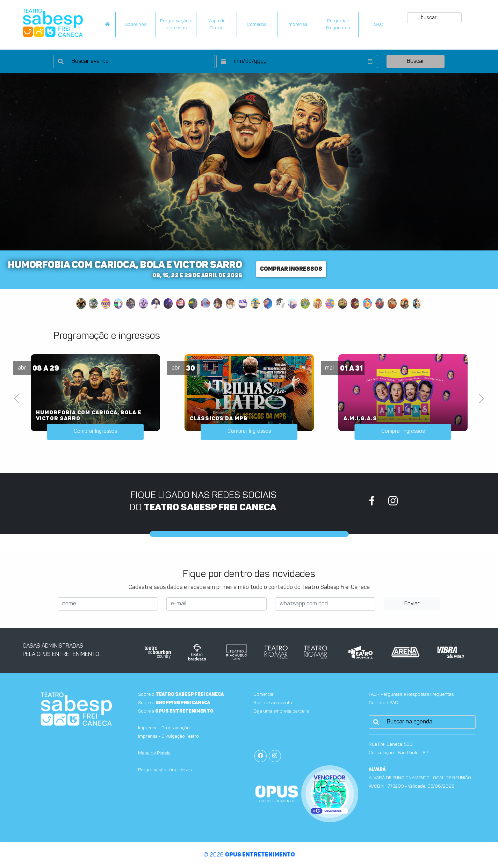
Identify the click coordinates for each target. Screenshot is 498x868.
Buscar (416, 61)
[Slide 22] (342, 304)
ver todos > (431, 335)
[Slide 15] (255, 304)
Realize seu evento (273, 703)
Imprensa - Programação (164, 728)
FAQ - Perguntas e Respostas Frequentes (411, 695)
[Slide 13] (230, 304)
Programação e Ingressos (176, 25)
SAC (378, 25)
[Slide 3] (106, 304)
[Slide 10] (193, 304)
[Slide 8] (168, 304)
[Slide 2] (93, 304)
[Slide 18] (293, 304)
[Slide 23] (355, 304)
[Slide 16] (268, 304)
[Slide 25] (380, 304)
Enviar (412, 604)
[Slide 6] (143, 304)
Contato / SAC (383, 703)
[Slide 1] (81, 304)
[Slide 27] (405, 304)
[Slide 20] (318, 304)
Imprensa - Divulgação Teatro (168, 736)
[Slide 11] (205, 304)
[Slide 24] (367, 304)
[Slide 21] (330, 304)
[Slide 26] (392, 304)
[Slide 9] (181, 304)
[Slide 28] (417, 304)
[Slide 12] (218, 304)
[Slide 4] (118, 304)
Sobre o (181, 695)
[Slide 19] (305, 304)
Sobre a (176, 711)
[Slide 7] (156, 304)
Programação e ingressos (165, 770)
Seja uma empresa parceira (282, 711)
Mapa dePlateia (216, 25)
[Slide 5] (131, 304)
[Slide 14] (243, 304)
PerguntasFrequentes (338, 25)
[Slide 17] (280, 304)
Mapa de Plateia (154, 753)
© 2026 (249, 855)
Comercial (257, 25)
